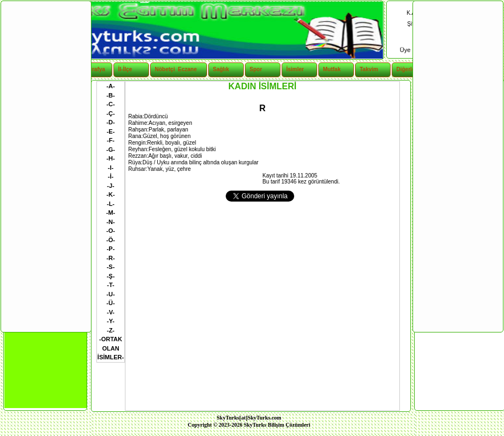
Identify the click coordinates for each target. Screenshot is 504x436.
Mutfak (332, 69)
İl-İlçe (125, 69)
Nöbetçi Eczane (170, 69)
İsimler (295, 69)
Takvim (369, 69)
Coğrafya (93, 69)
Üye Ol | (412, 50)
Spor (256, 69)
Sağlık (221, 69)
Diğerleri (408, 69)
